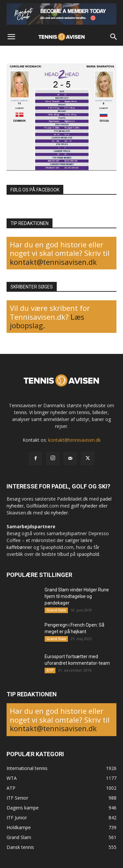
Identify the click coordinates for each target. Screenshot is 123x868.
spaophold (88, 554)
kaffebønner (19, 547)
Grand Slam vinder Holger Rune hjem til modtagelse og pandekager (77, 596)
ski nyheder (56, 513)
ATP (50, 670)
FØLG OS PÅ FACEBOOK (35, 190)
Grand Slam (56, 610)
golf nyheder (84, 506)
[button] (11, 37)
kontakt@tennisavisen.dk (53, 262)
